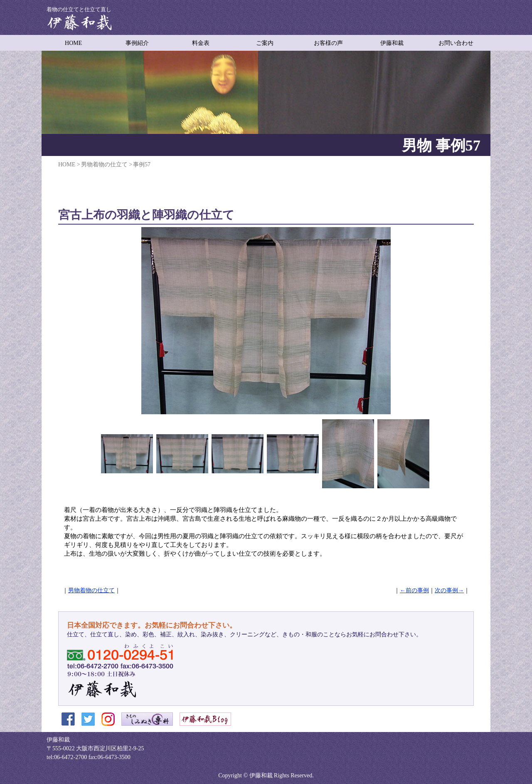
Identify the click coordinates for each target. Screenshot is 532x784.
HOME (73, 43)
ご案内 (265, 43)
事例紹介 (137, 43)
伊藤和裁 (392, 43)
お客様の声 (328, 43)
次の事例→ (449, 590)
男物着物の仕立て (91, 590)
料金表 (201, 43)
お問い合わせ (456, 43)
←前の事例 (414, 590)
